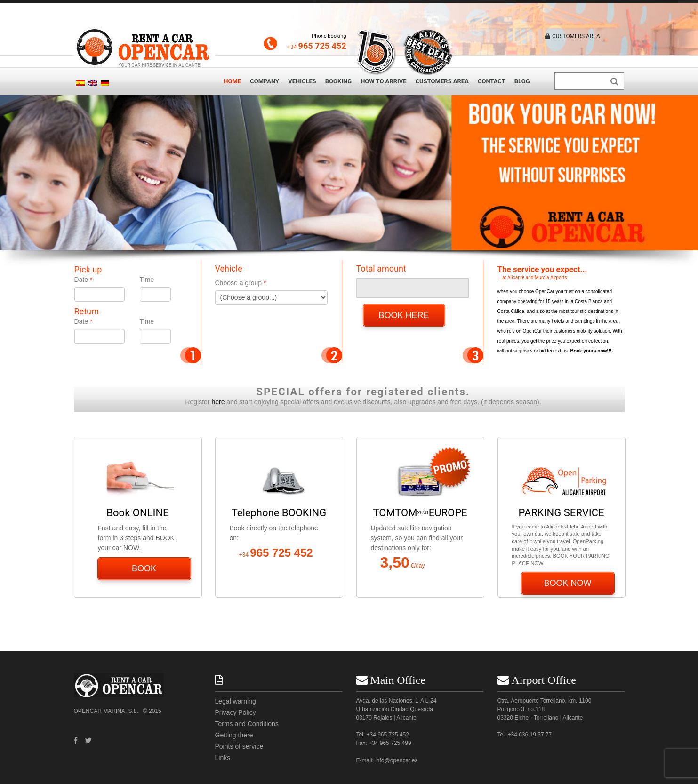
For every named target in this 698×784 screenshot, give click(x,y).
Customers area (442, 81)
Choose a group (239, 283)
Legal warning (236, 701)
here (218, 402)
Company (265, 81)
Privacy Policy (236, 712)
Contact (492, 81)
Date (81, 280)
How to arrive (383, 81)
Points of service (239, 746)
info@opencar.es (396, 760)
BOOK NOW (568, 583)
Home (232, 81)
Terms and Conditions (247, 724)
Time (147, 280)
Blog (522, 81)
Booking (338, 81)
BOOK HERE (404, 315)
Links (223, 758)
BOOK (144, 568)
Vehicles (302, 81)
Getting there (234, 735)
